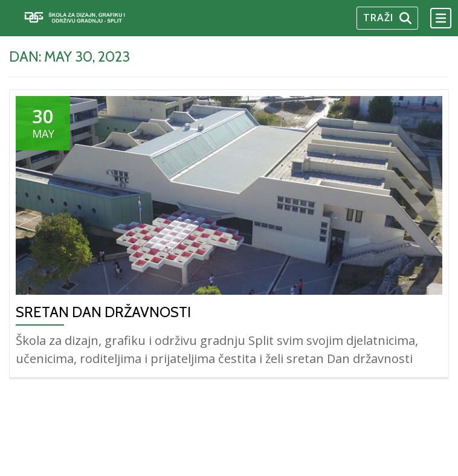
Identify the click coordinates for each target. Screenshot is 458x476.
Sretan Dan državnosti (103, 312)
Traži (387, 18)
